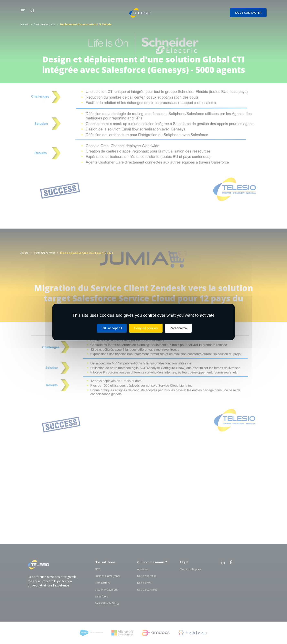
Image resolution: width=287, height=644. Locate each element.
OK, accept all (112, 328)
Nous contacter (248, 13)
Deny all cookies (146, 328)
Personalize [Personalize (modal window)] (178, 328)
